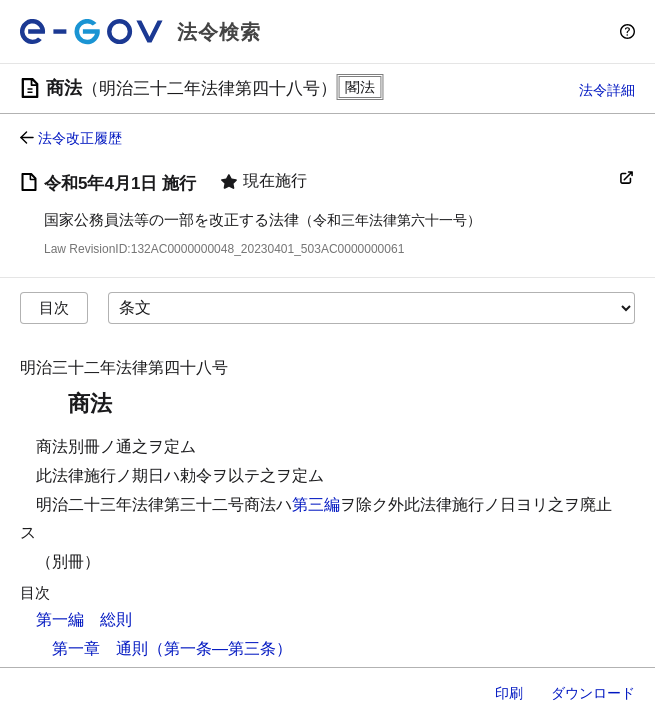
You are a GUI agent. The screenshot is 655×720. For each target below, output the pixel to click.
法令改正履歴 (80, 138)
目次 (54, 307)
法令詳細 (607, 90)
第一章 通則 (100, 648)
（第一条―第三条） (220, 648)
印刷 (509, 693)
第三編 (316, 504)
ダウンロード (593, 693)
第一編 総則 (84, 619)
